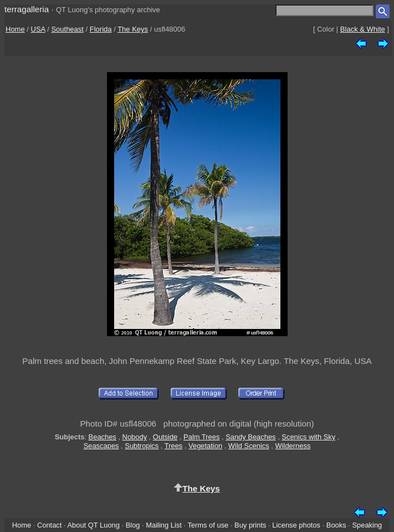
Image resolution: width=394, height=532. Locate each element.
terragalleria (27, 9)
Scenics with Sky (308, 437)
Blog (133, 525)
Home (15, 29)
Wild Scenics (249, 446)
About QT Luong (93, 525)
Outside (165, 437)
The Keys (133, 29)
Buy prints (250, 525)
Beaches (103, 437)
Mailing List (164, 525)
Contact (49, 525)
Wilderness (293, 446)
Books (336, 525)
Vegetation (205, 446)
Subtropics (142, 446)
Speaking (367, 525)
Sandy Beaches (250, 437)
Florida (101, 29)
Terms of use (208, 525)
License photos (296, 525)
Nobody (135, 437)
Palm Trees (201, 437)
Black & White (363, 29)
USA (38, 29)
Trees (174, 446)
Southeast (67, 29)
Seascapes (101, 446)
